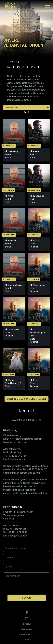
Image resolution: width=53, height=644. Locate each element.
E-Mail (9, 567)
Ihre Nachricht (13, 576)
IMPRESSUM (26, 629)
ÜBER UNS (27, 624)
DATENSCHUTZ (26, 635)
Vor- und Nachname (16, 548)
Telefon (9, 558)
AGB (27, 640)
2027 (27, 112)
